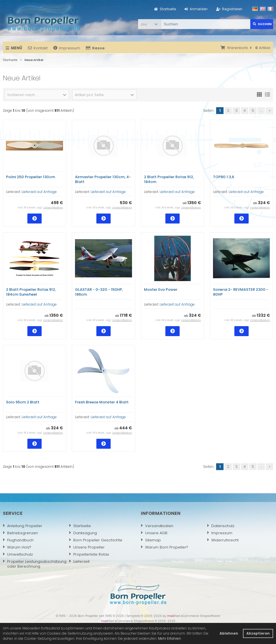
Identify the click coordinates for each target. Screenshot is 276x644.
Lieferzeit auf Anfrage (39, 192)
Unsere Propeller (87, 547)
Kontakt (38, 48)
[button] (149, 24)
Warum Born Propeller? (165, 547)
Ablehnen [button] (229, 633)
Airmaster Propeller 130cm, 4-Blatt (103, 179)
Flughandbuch (18, 540)
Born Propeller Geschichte (96, 540)
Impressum (67, 48)
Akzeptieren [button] (258, 633)
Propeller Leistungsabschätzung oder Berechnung (35, 564)
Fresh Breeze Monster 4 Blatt (102, 402)
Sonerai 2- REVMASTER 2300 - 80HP (241, 292)
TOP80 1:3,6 (224, 177)
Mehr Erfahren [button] (170, 638)
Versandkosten (53, 208)
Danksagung (83, 533)
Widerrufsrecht (223, 540)
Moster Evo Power (161, 290)
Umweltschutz (18, 554)
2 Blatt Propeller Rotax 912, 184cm (169, 179)
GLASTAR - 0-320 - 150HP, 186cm (99, 292)
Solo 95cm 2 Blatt (23, 402)
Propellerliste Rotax (89, 554)
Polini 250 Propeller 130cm (31, 177)
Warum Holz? (17, 547)
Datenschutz (221, 526)
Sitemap (151, 540)
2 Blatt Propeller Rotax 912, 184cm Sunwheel (31, 292)
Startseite (80, 526)
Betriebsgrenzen (20, 533)
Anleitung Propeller (23, 526)
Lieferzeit (79, 561)
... (261, 110)
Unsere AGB (154, 533)
